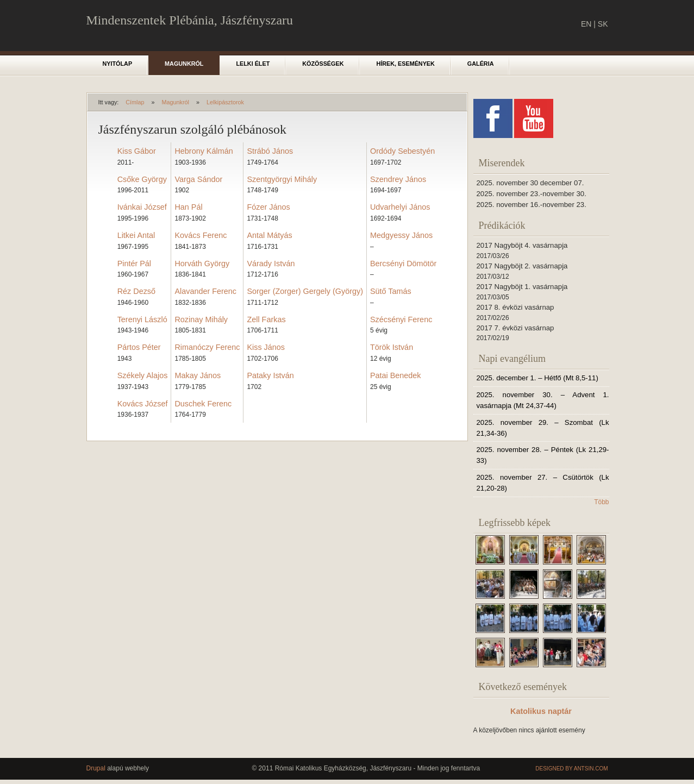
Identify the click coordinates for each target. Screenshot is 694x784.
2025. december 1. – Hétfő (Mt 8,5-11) (537, 378)
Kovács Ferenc (201, 235)
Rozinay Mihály (201, 319)
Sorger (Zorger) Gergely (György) (305, 291)
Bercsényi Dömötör (403, 264)
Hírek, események (405, 64)
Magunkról (184, 64)
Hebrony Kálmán (204, 151)
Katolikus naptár (541, 711)
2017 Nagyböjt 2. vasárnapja (522, 266)
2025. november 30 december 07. (530, 183)
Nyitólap (118, 64)
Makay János (198, 375)
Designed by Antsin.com (571, 769)
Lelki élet (253, 64)
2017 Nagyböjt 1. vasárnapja (522, 287)
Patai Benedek (396, 375)
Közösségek (323, 64)
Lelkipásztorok (225, 102)
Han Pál (188, 207)
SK (603, 24)
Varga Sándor (198, 179)
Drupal (96, 768)
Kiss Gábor (137, 151)
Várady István (271, 264)
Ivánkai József (142, 207)
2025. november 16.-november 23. (532, 205)
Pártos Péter (139, 347)
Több (601, 502)
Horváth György (202, 264)
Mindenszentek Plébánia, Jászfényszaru (190, 20)
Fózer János (268, 207)
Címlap (135, 102)
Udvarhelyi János (400, 207)
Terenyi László (142, 319)
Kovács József (143, 404)
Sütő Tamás (391, 291)
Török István (392, 347)
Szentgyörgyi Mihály (282, 179)
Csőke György (142, 179)
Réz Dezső (136, 291)
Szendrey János (398, 179)
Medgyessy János (401, 235)
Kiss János (266, 347)
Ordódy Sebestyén (402, 151)
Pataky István (270, 375)
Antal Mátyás (269, 235)
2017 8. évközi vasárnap (515, 307)
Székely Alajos (143, 375)
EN (586, 24)
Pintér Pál (134, 264)
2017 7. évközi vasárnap (515, 328)
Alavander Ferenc (205, 291)
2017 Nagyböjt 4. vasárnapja (522, 245)
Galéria (481, 64)
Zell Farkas (266, 319)
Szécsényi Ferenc (401, 319)
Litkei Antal (136, 235)
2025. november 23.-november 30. (532, 194)
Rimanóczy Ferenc (207, 347)
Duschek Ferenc (203, 404)
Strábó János (270, 151)
